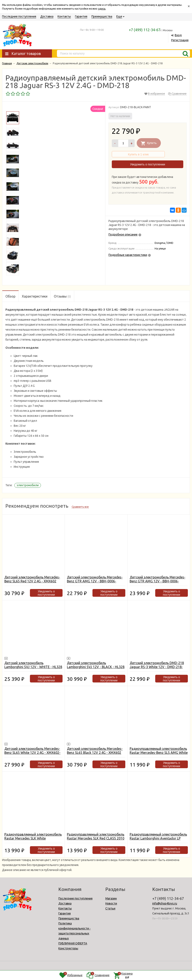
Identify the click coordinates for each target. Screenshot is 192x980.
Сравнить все (80, 507)
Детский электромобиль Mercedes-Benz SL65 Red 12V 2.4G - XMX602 (32, 579)
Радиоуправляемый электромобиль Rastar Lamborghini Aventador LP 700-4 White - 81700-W (158, 838)
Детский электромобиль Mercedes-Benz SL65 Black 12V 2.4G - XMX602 (95, 751)
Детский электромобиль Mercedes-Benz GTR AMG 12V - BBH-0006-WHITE (95, 581)
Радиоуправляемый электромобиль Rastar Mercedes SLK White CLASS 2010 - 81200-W (33, 838)
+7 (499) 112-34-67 (145, 30)
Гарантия (81, 16)
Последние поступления (19, 16)
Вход (178, 35)
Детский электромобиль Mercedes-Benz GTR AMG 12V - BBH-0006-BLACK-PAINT (158, 581)
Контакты (64, 16)
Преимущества (102, 16)
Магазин (111, 898)
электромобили (28, 485)
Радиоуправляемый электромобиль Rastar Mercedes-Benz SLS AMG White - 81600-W (159, 753)
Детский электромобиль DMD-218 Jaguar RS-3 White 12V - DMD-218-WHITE (157, 667)
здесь (102, 9)
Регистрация (180, 40)
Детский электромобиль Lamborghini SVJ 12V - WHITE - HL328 (33, 665)
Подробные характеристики (128, 255)
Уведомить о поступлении (148, 164)
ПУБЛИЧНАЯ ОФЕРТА (73, 943)
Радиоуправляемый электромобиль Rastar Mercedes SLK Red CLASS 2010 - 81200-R (96, 838)
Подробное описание (123, 234)
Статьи (110, 908)
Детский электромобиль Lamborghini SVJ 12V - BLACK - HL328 (96, 665)
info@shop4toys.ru (165, 903)
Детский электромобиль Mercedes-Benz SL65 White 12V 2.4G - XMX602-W (32, 753)
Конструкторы (68, 948)
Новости (111, 903)
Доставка (47, 16)
